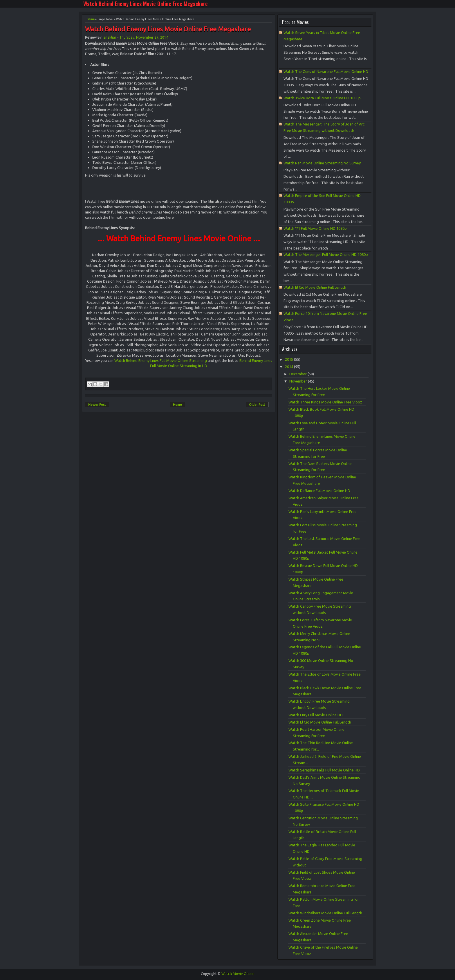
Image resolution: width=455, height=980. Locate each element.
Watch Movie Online (238, 974)
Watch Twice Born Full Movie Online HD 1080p (322, 98)
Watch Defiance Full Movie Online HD (319, 491)
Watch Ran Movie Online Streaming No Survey (322, 163)
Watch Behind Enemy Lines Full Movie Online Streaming (161, 360)
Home (91, 19)
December (298, 374)
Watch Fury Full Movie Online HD (316, 715)
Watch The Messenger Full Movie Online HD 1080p (326, 254)
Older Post (257, 405)
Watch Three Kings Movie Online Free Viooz (325, 402)
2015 (289, 359)
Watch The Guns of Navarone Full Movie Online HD (326, 71)
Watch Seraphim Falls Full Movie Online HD (324, 770)
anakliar (110, 37)
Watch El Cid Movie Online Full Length (315, 287)
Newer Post (97, 405)
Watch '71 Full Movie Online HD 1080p (315, 228)
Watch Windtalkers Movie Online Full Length (325, 913)
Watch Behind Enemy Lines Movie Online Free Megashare (146, 4)
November (299, 381)
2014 (289, 367)
